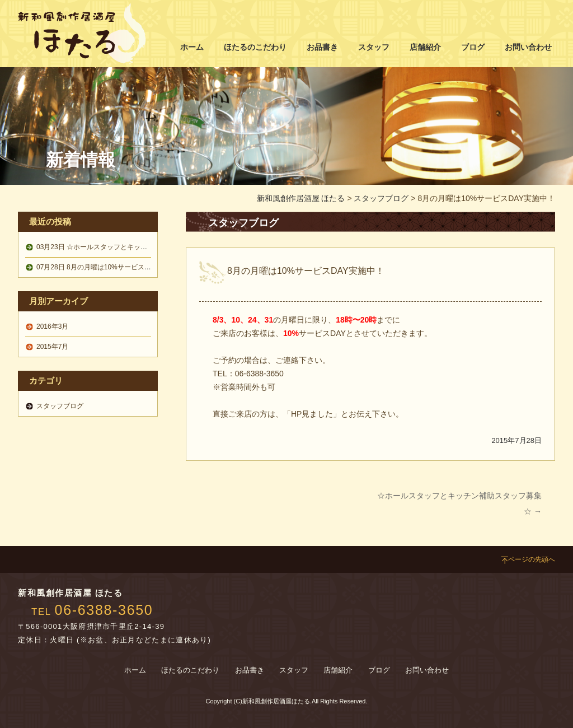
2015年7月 (52, 347)
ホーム (192, 47)
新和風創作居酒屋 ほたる (301, 198)
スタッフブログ (381, 198)
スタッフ (374, 47)
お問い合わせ (528, 47)
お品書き (322, 47)
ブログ (473, 47)
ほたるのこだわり (255, 47)
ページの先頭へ (528, 559)
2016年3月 (52, 326)
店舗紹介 (425, 47)
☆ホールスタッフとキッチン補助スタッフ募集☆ (125, 247)
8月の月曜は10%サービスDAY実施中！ (111, 267)
